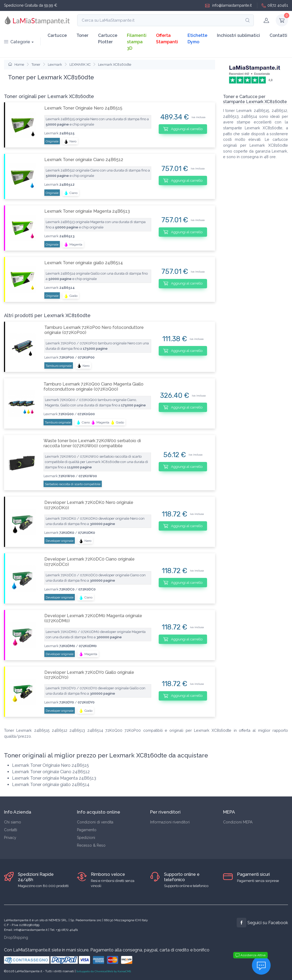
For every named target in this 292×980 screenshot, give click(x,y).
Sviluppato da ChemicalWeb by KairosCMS (104, 971)
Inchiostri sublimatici (238, 35)
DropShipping (16, 938)
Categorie (17, 42)
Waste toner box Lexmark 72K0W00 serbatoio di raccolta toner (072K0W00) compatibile (92, 443)
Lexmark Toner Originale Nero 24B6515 (83, 108)
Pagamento (87, 830)
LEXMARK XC (80, 65)
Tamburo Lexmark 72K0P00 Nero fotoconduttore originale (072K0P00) (94, 330)
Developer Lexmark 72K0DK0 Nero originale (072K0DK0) (89, 505)
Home (16, 65)
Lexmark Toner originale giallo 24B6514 (84, 263)
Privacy (10, 838)
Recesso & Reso (91, 845)
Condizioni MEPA (238, 822)
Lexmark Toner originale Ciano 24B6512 (84, 160)
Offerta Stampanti (167, 39)
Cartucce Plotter (108, 39)
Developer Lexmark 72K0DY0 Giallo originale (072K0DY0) (89, 675)
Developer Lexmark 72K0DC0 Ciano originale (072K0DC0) (89, 562)
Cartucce (57, 35)
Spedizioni (86, 838)
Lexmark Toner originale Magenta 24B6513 (87, 211)
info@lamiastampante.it (228, 5)
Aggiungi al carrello (183, 129)
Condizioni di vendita (95, 822)
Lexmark (55, 65)
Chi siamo (13, 822)
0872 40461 (275, 5)
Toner (82, 35)
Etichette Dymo (197, 39)
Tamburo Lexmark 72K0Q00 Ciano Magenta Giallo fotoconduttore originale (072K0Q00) (94, 387)
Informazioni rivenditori (170, 822)
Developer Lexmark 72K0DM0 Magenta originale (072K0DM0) (93, 618)
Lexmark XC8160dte (115, 65)
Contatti (278, 35)
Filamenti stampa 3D (137, 42)
